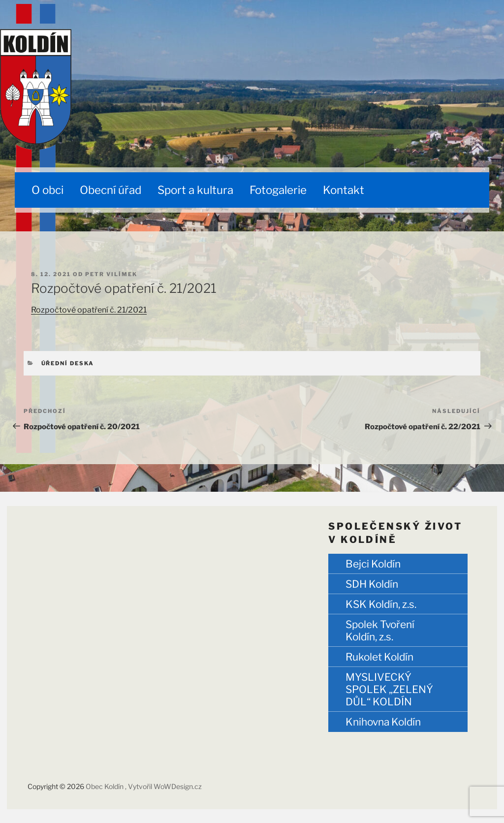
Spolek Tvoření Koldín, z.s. (380, 631)
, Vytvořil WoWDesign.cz (163, 786)
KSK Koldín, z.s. (381, 604)
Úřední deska (68, 363)
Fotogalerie (278, 190)
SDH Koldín (372, 584)
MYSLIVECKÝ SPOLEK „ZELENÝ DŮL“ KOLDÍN (389, 689)
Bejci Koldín (373, 564)
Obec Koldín (105, 786)
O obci (47, 190)
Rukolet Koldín (379, 657)
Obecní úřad (110, 190)
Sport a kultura (195, 190)
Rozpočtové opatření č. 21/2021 (89, 310)
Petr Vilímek (111, 274)
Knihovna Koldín (383, 722)
